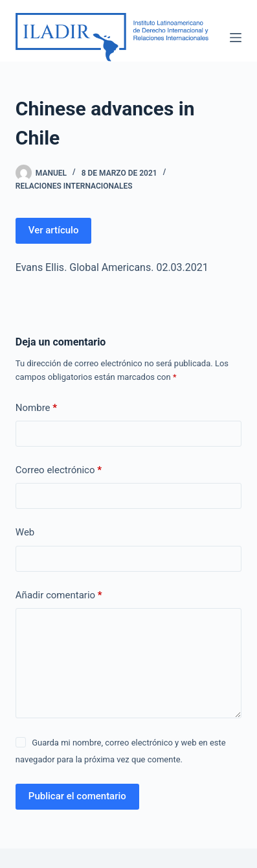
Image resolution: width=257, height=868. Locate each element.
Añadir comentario (59, 595)
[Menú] (236, 38)
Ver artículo (54, 230)
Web (25, 532)
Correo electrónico (59, 470)
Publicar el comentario (77, 796)
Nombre (36, 408)
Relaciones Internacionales (74, 186)
